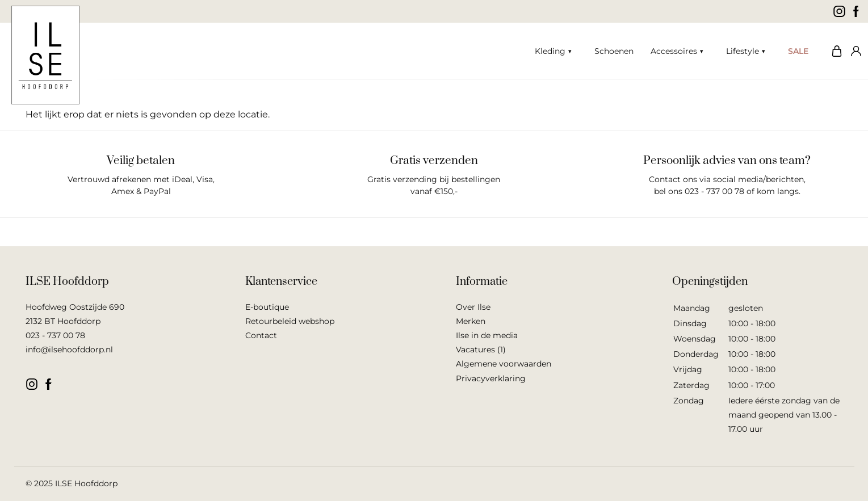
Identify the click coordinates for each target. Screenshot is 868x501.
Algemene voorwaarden (504, 364)
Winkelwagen (834, 51)
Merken (471, 321)
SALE (798, 51)
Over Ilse (473, 307)
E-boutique (267, 307)
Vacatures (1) (481, 350)
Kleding (550, 51)
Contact (261, 335)
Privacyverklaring (491, 378)
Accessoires (674, 51)
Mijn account (854, 51)
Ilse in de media (487, 335)
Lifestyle (743, 51)
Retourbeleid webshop (290, 321)
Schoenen (614, 51)
